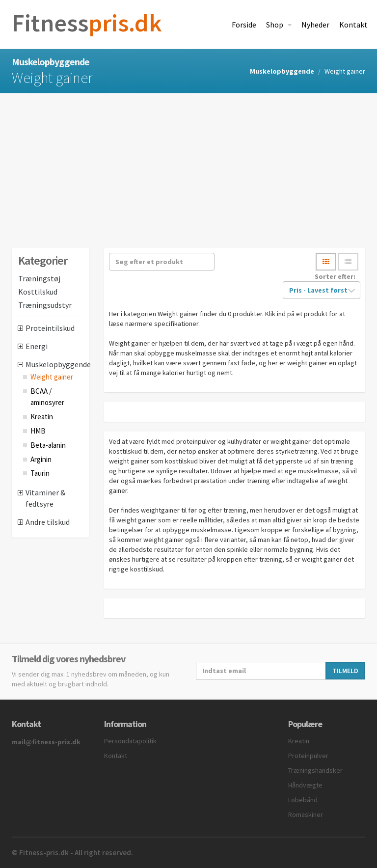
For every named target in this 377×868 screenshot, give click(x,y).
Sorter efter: (335, 276)
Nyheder (315, 25)
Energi (37, 346)
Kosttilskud (38, 292)
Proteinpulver (308, 756)
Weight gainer (52, 377)
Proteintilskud (50, 328)
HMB (38, 431)
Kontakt (353, 25)
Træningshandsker (315, 770)
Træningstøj (39, 278)
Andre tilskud (48, 522)
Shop (275, 25)
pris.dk (87, 23)
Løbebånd (303, 800)
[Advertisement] (188, 167)
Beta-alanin (48, 445)
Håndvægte (305, 785)
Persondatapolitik (130, 741)
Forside (244, 25)
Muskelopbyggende (282, 71)
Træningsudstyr (45, 305)
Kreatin (42, 417)
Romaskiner (306, 814)
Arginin (41, 459)
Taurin (40, 473)
